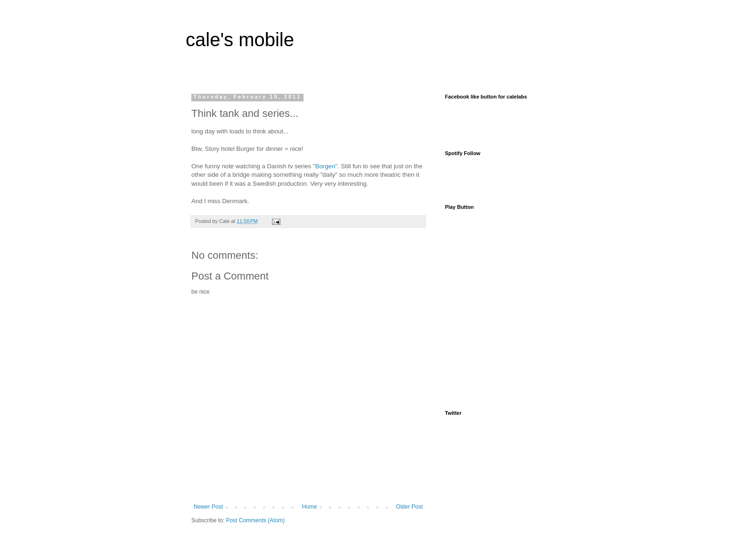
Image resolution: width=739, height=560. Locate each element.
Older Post (409, 507)
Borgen (325, 166)
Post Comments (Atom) (255, 520)
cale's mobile (240, 40)
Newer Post (208, 507)
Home (310, 507)
